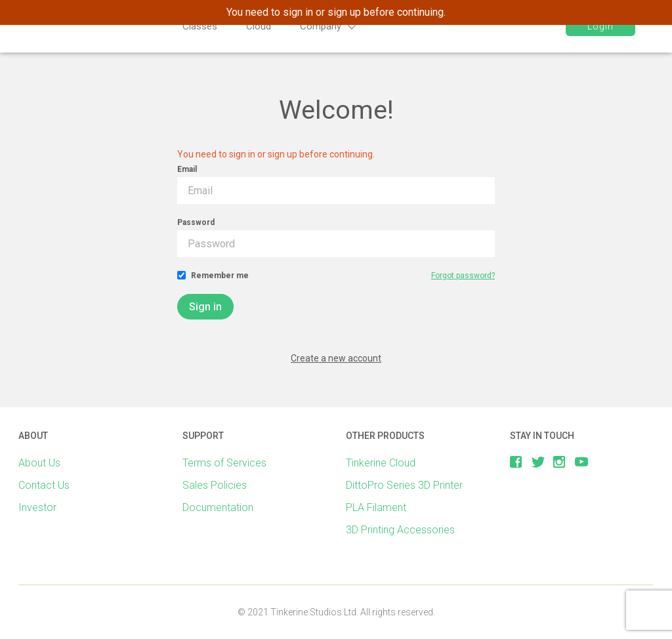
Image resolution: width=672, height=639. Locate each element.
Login (598, 26)
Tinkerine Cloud (381, 463)
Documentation (218, 507)
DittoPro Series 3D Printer (404, 485)
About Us (39, 463)
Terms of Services (224, 463)
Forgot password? (463, 276)
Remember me (220, 276)
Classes (200, 26)
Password (196, 222)
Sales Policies (215, 485)
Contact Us (44, 485)
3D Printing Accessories (400, 530)
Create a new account (336, 358)
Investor (37, 507)
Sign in (205, 307)
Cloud (259, 26)
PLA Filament (376, 507)
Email (187, 169)
